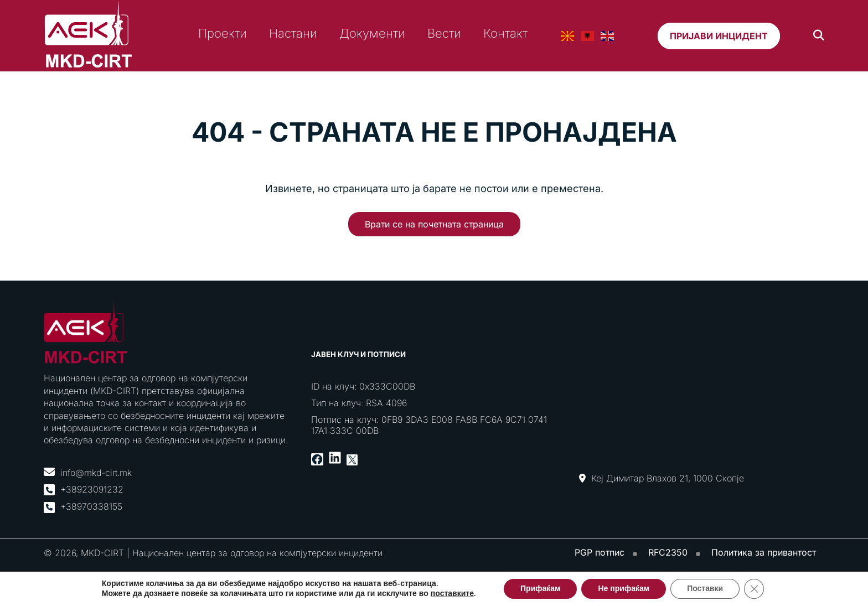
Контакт (505, 33)
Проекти (223, 33)
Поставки (705, 589)
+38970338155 (91, 506)
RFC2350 (668, 552)
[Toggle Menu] (857, 78)
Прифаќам (540, 589)
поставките (452, 594)
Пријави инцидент (719, 36)
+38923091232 (92, 489)
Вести (444, 33)
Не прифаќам (624, 589)
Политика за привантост (764, 552)
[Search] (819, 36)
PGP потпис (600, 552)
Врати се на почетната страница (434, 224)
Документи (372, 33)
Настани (293, 33)
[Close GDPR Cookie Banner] (754, 589)
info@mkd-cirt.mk (96, 473)
